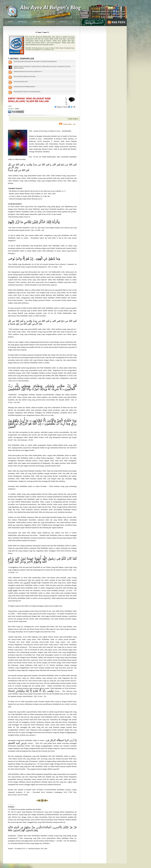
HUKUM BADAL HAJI (21, 82)
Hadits (17, 109)
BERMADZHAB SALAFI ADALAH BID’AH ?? (28, 72)
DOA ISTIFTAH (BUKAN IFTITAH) (25, 77)
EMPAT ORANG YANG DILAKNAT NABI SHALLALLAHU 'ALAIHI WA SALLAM (29, 100)
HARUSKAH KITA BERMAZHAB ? (25, 87)
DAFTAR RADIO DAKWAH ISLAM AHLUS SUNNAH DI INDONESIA (35, 61)
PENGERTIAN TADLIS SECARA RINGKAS (27, 92)
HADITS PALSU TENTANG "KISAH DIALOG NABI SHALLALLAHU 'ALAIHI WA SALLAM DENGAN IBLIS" (42, 67)
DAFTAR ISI (50, 22)
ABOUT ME (37, 22)
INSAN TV (64, 22)
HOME (10, 22)
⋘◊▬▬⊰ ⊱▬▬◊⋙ (42, 32)
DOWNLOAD (23, 22)
